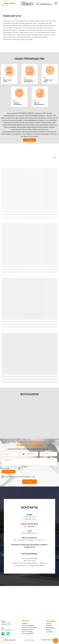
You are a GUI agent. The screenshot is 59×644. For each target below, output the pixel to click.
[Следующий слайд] (56, 418)
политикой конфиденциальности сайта (24, 477)
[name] (11, 454)
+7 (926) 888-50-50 (27, 5)
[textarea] (29, 462)
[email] (48, 454)
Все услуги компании (29, 640)
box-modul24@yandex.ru (44, 4)
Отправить (30, 482)
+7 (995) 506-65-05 (29, 517)
